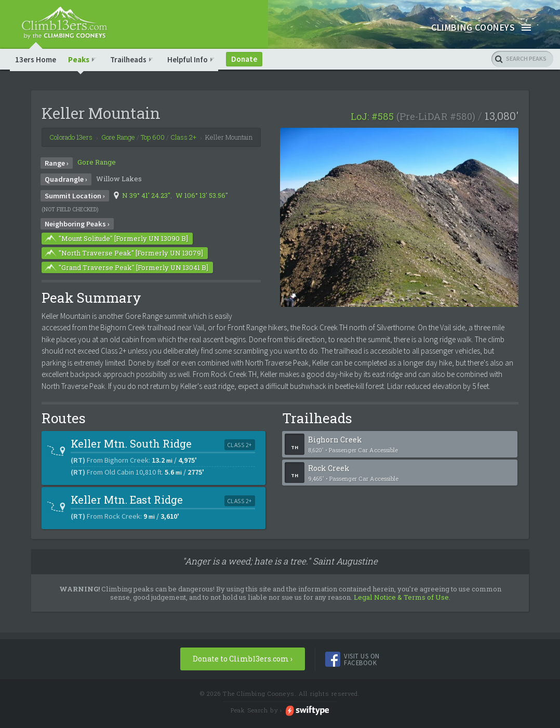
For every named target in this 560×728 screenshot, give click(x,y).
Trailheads (132, 73)
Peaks (82, 73)
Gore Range (97, 177)
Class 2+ (183, 152)
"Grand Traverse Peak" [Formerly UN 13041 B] (126, 282)
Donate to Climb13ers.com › (243, 674)
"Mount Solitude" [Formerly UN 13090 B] (116, 253)
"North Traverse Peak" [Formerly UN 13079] (123, 267)
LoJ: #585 (372, 131)
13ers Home (36, 73)
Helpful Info (191, 73)
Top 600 (153, 152)
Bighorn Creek (398, 459)
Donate (248, 73)
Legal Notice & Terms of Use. (402, 612)
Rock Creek (398, 487)
